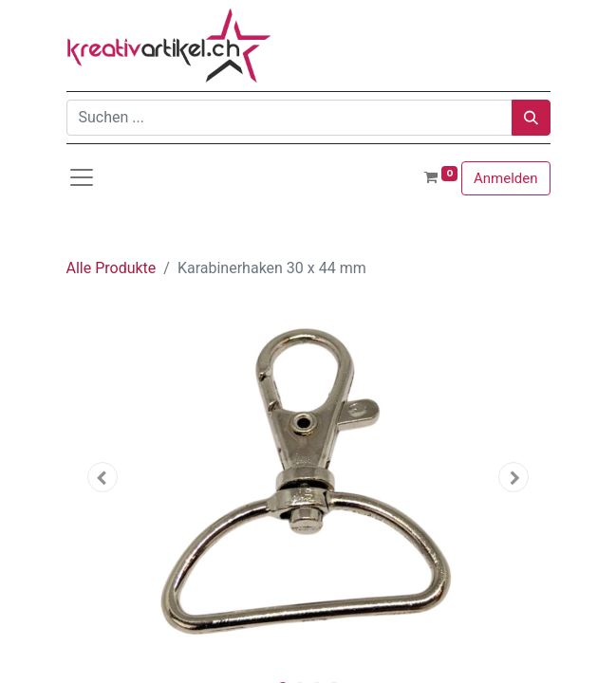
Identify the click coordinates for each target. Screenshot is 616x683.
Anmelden (506, 178)
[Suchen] (531, 118)
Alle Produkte (112, 268)
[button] (103, 477)
